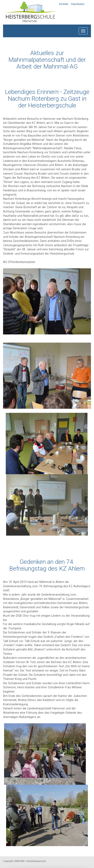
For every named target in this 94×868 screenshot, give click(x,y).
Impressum (78, 4)
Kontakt (64, 4)
